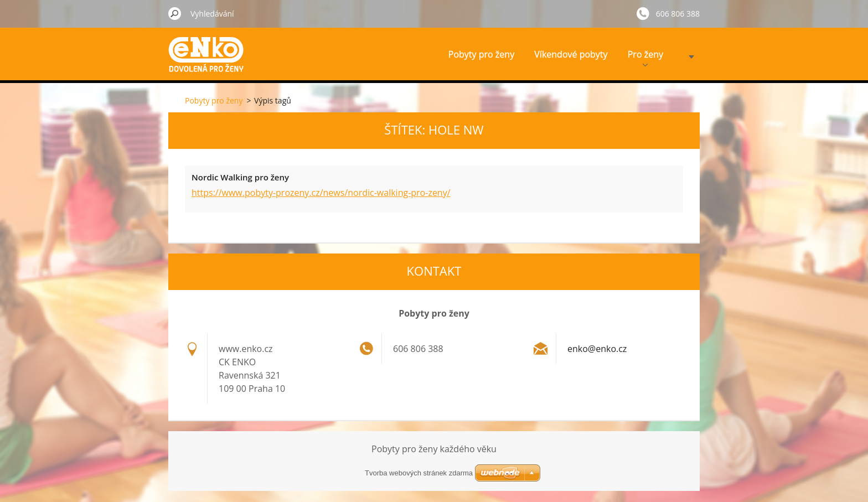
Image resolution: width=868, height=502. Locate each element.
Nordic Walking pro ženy (240, 177)
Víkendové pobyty (571, 54)
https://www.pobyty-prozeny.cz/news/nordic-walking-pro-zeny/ (321, 193)
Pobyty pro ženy (481, 54)
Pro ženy (645, 57)
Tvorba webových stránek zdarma (419, 473)
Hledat (175, 13)
